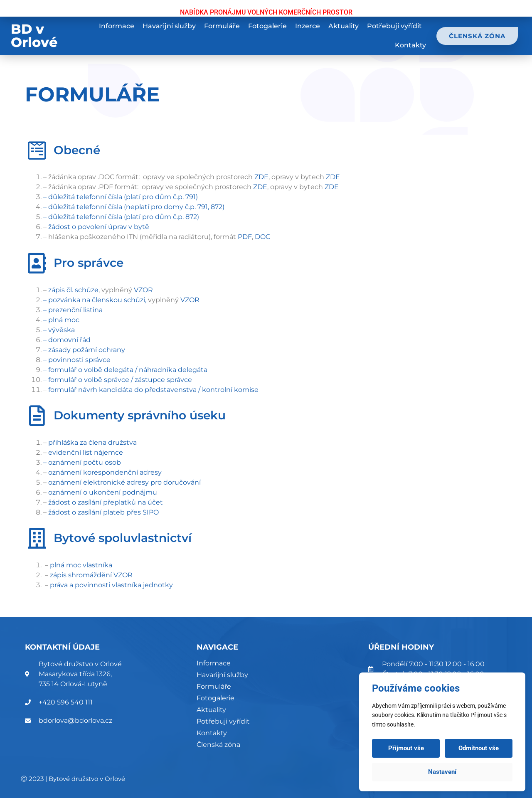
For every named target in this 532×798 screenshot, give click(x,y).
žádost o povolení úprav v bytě (99, 227)
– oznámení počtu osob (82, 462)
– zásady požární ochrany (84, 350)
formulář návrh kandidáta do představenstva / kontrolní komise (153, 390)
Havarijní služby (169, 26)
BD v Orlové (34, 36)
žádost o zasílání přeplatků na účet (106, 502)
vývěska (62, 330)
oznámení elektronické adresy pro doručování (124, 482)
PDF (245, 237)
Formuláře (222, 26)
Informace (117, 26)
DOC (263, 237)
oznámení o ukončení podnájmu (103, 492)
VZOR (143, 290)
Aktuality (344, 26)
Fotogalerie (267, 26)
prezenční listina (75, 310)
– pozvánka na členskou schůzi (94, 300)
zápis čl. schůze (73, 290)
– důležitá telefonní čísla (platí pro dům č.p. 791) (121, 197)
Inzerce (308, 26)
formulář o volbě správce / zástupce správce (120, 380)
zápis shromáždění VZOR (91, 575)
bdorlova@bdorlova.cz (75, 720)
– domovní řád (67, 340)
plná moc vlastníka (81, 565)
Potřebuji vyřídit (394, 26)
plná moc (64, 320)
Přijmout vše (406, 748)
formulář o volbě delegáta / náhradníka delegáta (128, 370)
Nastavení (442, 772)
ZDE (261, 177)
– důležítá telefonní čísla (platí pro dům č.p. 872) (121, 217)
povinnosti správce (79, 360)
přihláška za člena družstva (92, 442)
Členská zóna (218, 745)
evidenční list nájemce (86, 452)
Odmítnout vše (479, 748)
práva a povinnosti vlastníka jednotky (111, 585)
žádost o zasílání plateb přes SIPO (103, 512)
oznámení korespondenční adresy (105, 472)
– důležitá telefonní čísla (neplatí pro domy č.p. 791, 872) (134, 207)
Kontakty (410, 45)
